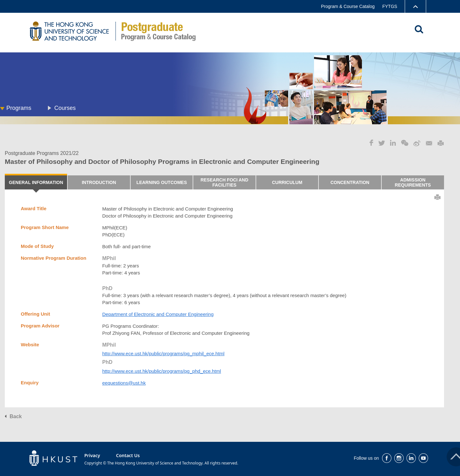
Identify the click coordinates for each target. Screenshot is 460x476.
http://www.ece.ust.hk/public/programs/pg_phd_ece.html (162, 371)
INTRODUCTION (99, 182)
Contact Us (128, 455)
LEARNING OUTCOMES (162, 182)
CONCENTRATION (350, 182)
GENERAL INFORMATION (36, 182)
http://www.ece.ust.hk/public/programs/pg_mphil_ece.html (163, 353)
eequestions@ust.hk (124, 383)
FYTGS (390, 6)
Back (16, 416)
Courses (65, 108)
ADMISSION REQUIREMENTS (413, 182)
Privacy (92, 455)
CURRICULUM (287, 182)
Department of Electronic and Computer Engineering (158, 314)
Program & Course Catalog (348, 6)
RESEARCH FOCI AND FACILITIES (225, 182)
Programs (19, 108)
